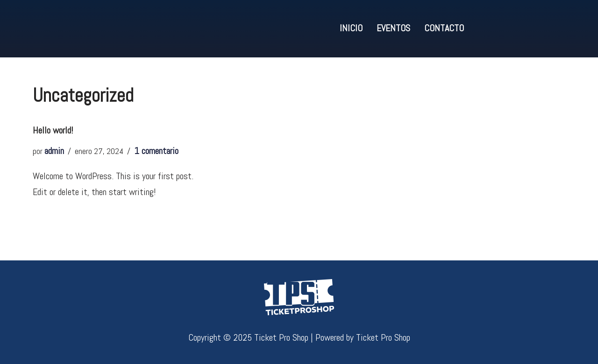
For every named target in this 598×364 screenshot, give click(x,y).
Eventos (393, 28)
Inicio (351, 28)
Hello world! (53, 130)
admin (54, 151)
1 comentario (156, 151)
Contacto (444, 28)
